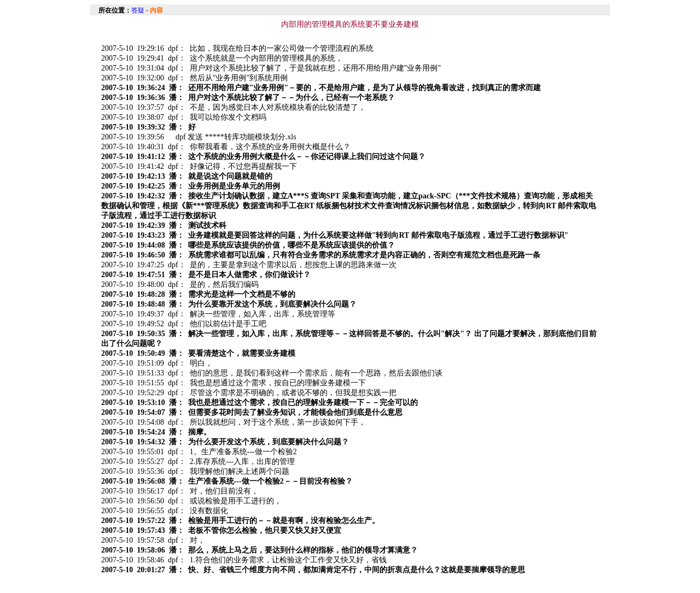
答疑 (138, 10)
